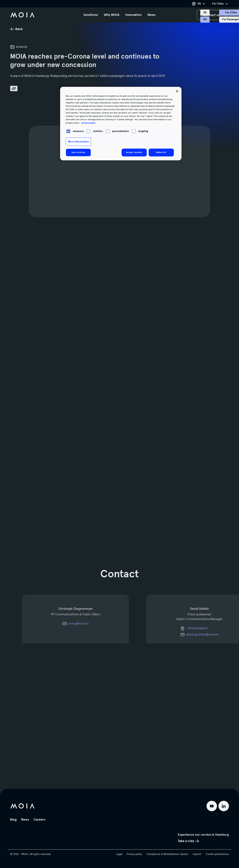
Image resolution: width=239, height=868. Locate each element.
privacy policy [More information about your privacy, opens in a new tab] (89, 123)
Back (16, 29)
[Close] (177, 91)
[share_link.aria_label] (14, 88)
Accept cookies (134, 152)
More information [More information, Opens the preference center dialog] (78, 142)
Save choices (78, 152)
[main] (119, 394)
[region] (121, 124)
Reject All (161, 152)
